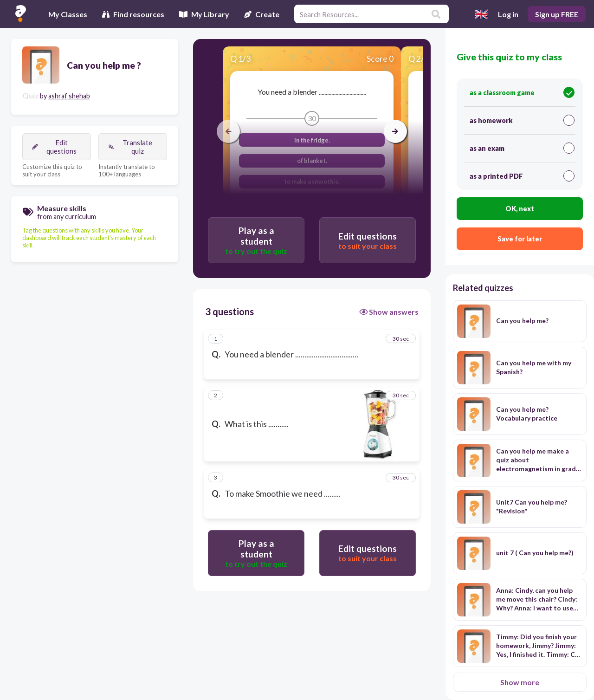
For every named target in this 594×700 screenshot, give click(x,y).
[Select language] (481, 14)
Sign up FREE (557, 14)
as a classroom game (522, 92)
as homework (522, 120)
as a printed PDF (522, 176)
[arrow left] (228, 131)
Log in (508, 14)
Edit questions (54, 147)
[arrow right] (395, 131)
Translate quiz (130, 147)
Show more (520, 682)
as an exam (522, 148)
